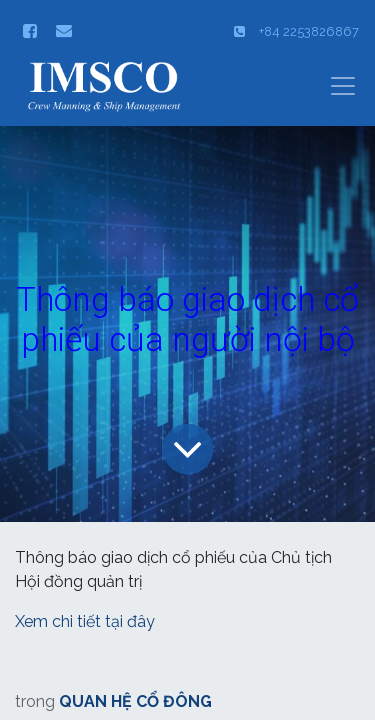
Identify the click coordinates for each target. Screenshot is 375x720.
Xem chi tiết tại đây (87, 621)
